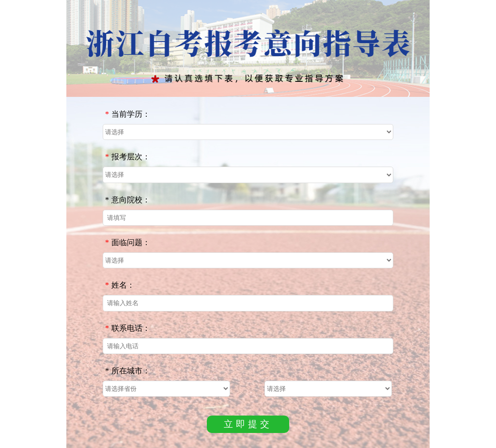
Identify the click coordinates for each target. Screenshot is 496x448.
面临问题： (128, 242)
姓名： (120, 285)
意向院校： (128, 200)
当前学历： (128, 114)
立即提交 (248, 424)
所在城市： (128, 371)
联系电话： (128, 328)
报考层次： (128, 157)
